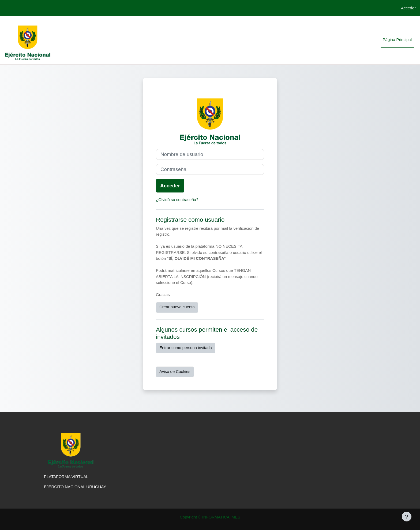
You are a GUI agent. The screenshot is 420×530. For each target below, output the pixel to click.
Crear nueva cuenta (177, 307)
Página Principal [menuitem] (397, 40)
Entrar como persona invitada (186, 348)
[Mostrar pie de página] (407, 517)
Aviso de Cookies (175, 371)
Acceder (408, 8)
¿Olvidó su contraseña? (177, 200)
